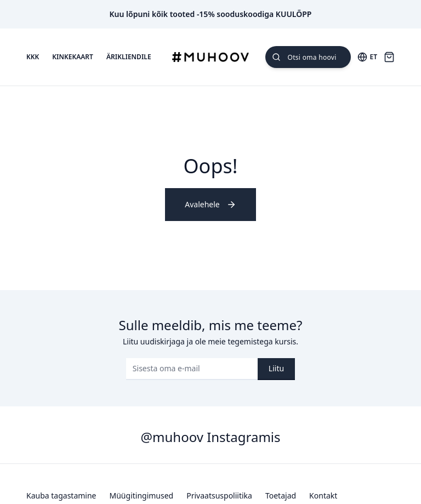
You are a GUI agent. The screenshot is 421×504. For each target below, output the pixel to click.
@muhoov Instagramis (210, 437)
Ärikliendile (129, 57)
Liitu (276, 368)
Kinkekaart (73, 57)
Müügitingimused (142, 495)
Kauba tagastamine (61, 495)
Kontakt (323, 495)
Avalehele (210, 204)
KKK (33, 57)
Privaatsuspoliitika (219, 495)
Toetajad (281, 495)
